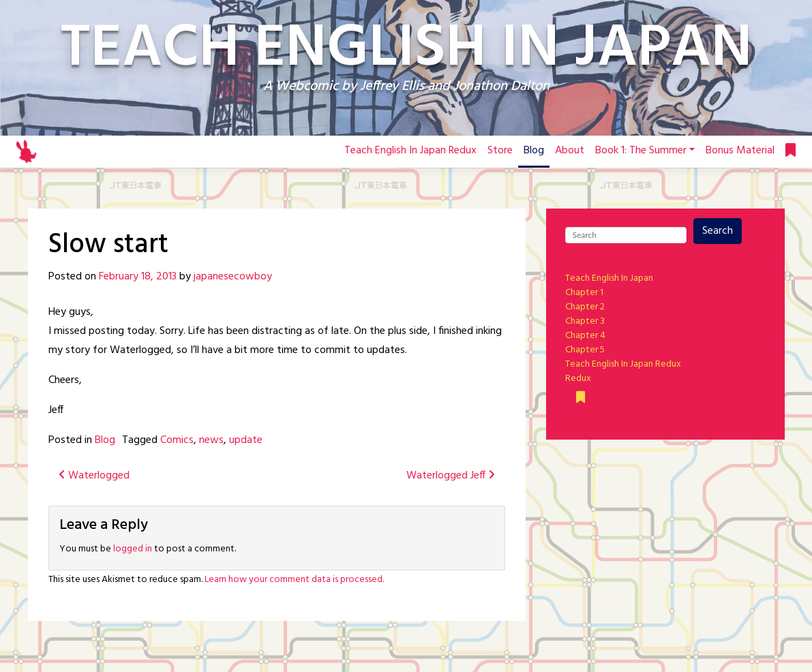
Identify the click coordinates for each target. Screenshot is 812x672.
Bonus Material (740, 151)
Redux (578, 379)
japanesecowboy (233, 277)
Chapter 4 (585, 336)
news (211, 440)
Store (500, 151)
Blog (534, 151)
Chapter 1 (584, 293)
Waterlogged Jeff (451, 476)
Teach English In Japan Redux (410, 151)
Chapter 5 (585, 350)
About (570, 151)
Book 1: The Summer (641, 151)
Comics (177, 440)
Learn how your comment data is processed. (294, 580)
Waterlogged (94, 476)
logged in (133, 549)
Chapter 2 (585, 307)
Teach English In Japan (609, 278)
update (246, 440)
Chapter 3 (585, 321)
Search (718, 231)
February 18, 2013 (138, 277)
